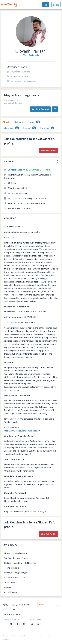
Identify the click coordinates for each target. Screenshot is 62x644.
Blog (5, 610)
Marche (8, 587)
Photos (34, 122)
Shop (13, 610)
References (11, 128)
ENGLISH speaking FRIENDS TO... (20, 563)
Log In (56, 5)
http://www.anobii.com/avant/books (21, 431)
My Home (18, 122)
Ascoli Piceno (10, 592)
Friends (30, 128)
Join (46, 5)
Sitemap (6, 639)
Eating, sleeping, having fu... (17, 573)
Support (27, 605)
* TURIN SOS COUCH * (15, 577)
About (6, 122)
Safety (16, 605)
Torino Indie (10, 582)
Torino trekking (11, 568)
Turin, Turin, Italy (31, 55)
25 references (15, 170)
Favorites (47, 128)
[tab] (6, 122)
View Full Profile (48, 150)
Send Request (40, 109)
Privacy (51, 636)
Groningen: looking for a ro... (17, 553)
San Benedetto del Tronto (16, 558)
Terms (43, 636)
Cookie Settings (12, 615)
